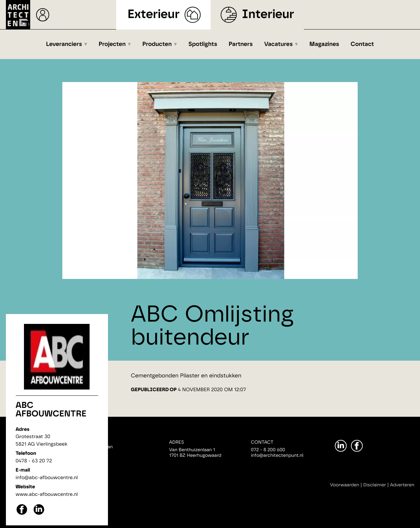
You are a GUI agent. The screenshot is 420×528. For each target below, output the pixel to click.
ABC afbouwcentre (51, 410)
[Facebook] (357, 446)
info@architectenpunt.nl (277, 455)
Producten (157, 44)
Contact (362, 44)
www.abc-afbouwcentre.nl (47, 494)
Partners (241, 44)
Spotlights (203, 44)
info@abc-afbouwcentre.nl (47, 478)
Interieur (268, 15)
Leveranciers (64, 44)
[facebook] (22, 514)
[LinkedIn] (341, 446)
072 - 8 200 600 (268, 450)
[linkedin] (39, 514)
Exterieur (154, 15)
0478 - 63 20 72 (34, 461)
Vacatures (278, 44)
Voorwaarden (345, 485)
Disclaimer (375, 485)
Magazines (324, 44)
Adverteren (402, 485)
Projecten (112, 44)
